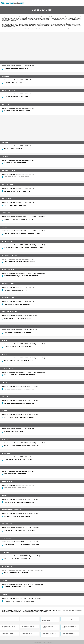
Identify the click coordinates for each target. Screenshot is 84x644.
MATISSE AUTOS (7, 538)
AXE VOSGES (5, 156)
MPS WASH (5, 62)
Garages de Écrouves (8, 619)
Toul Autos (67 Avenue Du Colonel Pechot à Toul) (16, 19)
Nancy (56, 29)
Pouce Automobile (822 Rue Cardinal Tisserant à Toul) (27, 23)
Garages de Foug (67, 619)
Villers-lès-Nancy (72, 29)
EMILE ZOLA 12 (6, 199)
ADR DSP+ (5, 496)
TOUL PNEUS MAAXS (8, 284)
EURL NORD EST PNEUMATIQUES (11, 255)
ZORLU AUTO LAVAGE (8, 171)
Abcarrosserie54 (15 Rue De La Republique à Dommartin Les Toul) (51, 25)
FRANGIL (4, 326)
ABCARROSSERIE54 (8, 270)
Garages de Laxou (7, 634)
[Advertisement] (42, 45)
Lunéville (60, 29)
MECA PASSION (6, 397)
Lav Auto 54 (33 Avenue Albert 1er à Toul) (44, 18)
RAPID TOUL (5, 439)
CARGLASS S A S (6, 453)
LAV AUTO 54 (6, 76)
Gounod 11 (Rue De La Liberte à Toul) (38, 19)
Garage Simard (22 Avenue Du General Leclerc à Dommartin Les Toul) (60, 24)
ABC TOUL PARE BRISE (9, 90)
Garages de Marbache (68, 634)
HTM (3, 467)
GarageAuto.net (5, 17)
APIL (3, 425)
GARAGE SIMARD (7, 241)
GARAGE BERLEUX (7, 566)
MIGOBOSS (5, 581)
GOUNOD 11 (5, 142)
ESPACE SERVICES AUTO (9, 312)
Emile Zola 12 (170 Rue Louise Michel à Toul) (52, 23)
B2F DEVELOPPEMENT (8, 368)
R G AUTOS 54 (6, 552)
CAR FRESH (5, 340)
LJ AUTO (4, 383)
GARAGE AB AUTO (7, 482)
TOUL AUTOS (5, 104)
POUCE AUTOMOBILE (8, 185)
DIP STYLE (5, 595)
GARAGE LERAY (6, 213)
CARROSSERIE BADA (8, 298)
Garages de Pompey (28, 634)
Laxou (64, 29)
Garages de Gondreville (29, 619)
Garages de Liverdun (28, 626)
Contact (49, 642)
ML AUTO (4, 411)
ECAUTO (4, 354)
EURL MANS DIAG (7, 524)
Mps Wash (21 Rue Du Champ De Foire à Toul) (22, 18)
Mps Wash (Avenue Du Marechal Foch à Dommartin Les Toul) (27, 24)
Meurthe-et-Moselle (62, 17)
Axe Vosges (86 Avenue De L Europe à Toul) (59, 19)
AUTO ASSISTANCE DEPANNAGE (11, 510)
